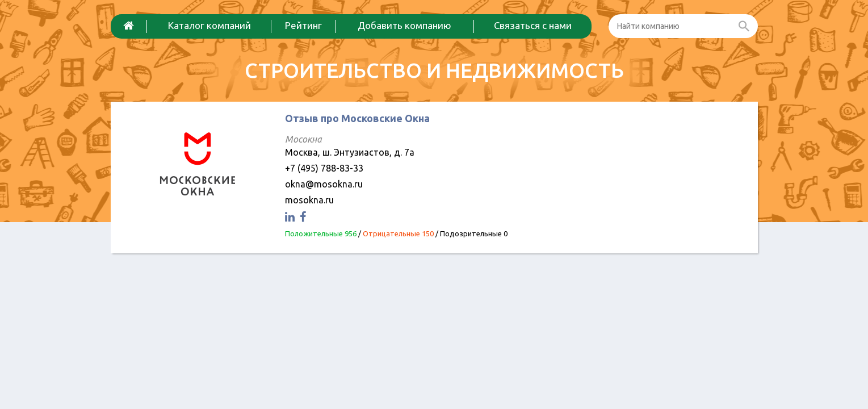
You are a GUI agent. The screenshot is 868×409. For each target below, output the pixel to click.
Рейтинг (303, 25)
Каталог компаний (209, 25)
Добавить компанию (404, 25)
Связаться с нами (533, 25)
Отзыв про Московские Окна (357, 118)
